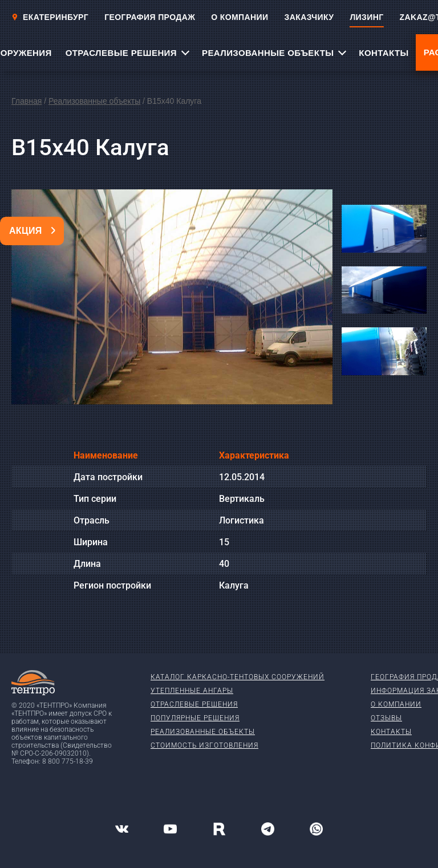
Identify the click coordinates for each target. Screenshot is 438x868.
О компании (396, 704)
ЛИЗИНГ (366, 17)
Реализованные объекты (94, 101)
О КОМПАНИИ (240, 17)
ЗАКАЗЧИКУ (309, 17)
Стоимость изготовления (204, 745)
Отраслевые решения (194, 704)
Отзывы (386, 718)
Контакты (391, 732)
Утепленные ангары (192, 691)
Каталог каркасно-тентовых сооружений (238, 677)
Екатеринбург (50, 17)
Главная (27, 101)
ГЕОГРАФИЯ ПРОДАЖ (150, 17)
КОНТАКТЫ (384, 53)
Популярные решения (195, 718)
